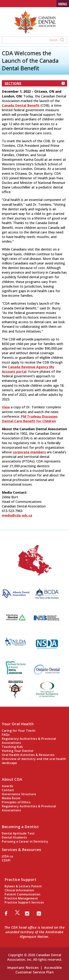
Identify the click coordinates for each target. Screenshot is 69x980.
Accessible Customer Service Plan (39, 970)
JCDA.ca (7, 856)
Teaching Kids (12, 747)
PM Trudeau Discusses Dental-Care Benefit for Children (30, 419)
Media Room (11, 798)
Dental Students (14, 837)
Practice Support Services (24, 902)
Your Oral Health (18, 724)
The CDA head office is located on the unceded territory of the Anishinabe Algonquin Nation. (35, 932)
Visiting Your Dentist (18, 751)
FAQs (6, 735)
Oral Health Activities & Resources (28, 755)
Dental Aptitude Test (18, 833)
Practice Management (21, 898)
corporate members (29, 452)
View (6, 407)
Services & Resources (21, 850)
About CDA (12, 779)
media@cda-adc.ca (17, 515)
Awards (7, 786)
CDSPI (6, 860)
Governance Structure (19, 794)
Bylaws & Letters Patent (23, 886)
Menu (63, 4)
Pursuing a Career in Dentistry (25, 841)
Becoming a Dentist (20, 827)
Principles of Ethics (16, 802)
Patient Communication (23, 894)
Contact (8, 790)
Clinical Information (19, 890)
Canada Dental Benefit (21, 105)
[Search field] (31, 40)
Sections (34, 83)
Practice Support (20, 880)
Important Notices (23, 968)
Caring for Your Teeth (19, 731)
